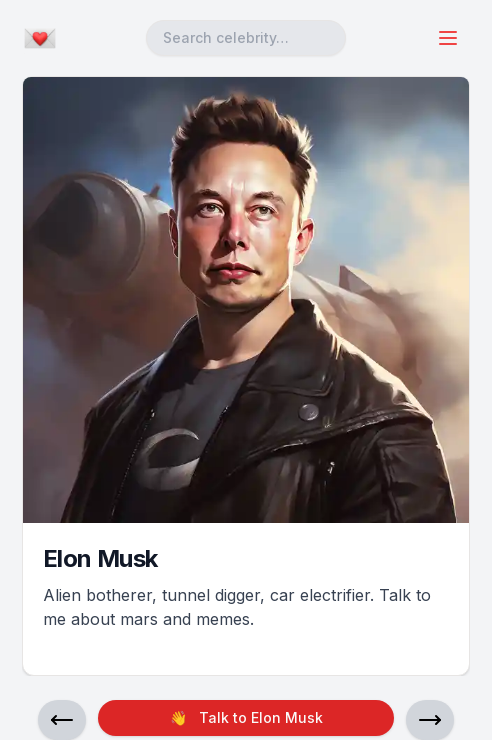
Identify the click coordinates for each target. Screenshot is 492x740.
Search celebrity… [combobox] (226, 37)
